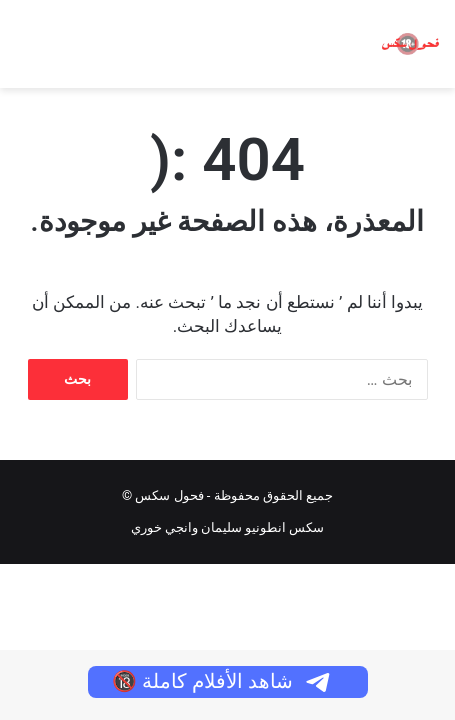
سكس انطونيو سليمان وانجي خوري (228, 527)
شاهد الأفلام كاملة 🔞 (222, 681)
